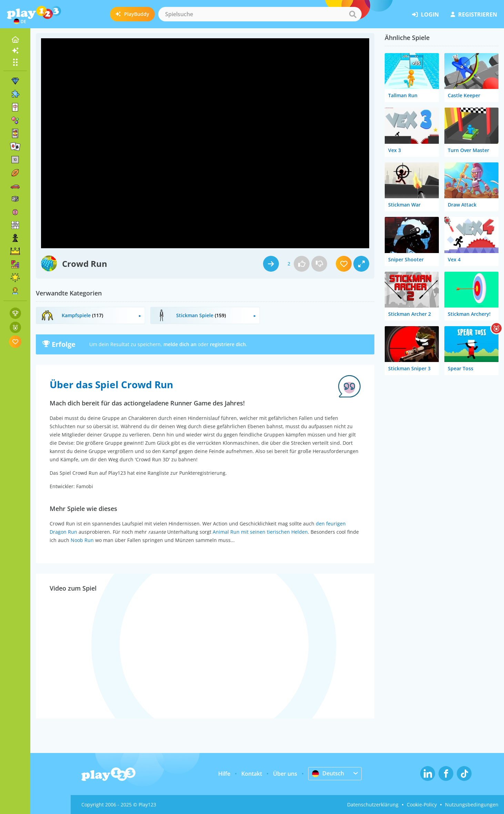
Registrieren (474, 14)
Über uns (285, 774)
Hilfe (224, 774)
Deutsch (328, 773)
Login (425, 14)
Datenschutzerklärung (373, 805)
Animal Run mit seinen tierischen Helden (260, 532)
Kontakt (252, 774)
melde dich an (180, 344)
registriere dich (228, 344)
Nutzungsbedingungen (472, 805)
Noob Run (82, 540)
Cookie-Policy (422, 805)
